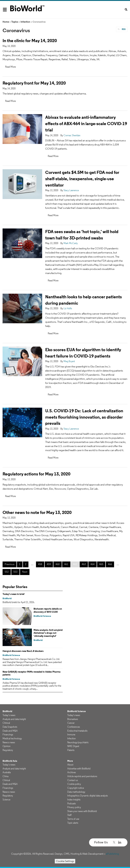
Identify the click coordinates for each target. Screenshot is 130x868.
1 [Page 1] (20, 564)
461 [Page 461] (66, 564)
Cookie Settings (65, 861)
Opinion (7, 746)
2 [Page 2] (26, 564)
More (70, 761)
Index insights (74, 800)
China (5, 776)
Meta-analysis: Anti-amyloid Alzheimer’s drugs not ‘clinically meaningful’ (48, 633)
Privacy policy (74, 807)
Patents (71, 750)
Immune (71, 735)
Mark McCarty (71, 243)
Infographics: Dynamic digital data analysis (88, 796)
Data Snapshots (10, 727)
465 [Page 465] (101, 564)
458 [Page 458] (40, 564)
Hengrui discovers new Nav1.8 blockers (23, 651)
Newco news (9, 742)
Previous (10, 564)
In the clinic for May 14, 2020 (30, 40)
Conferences (74, 727)
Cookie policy (74, 784)
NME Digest (73, 746)
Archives (72, 772)
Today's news (9, 715)
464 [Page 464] (92, 564)
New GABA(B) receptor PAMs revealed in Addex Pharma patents (32, 673)
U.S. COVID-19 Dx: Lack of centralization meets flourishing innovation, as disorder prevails (84, 417)
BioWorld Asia (10, 761)
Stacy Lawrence (71, 190)
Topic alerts (73, 823)
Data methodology (76, 792)
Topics (15, 22)
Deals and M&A (10, 731)
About (70, 765)
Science (6, 800)
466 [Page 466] (110, 564)
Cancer (71, 723)
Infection (25, 22)
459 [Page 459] (49, 564)
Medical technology (12, 738)
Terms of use (73, 819)
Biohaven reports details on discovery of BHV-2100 (48, 610)
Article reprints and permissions (82, 776)
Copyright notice (76, 788)
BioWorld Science (42, 616)
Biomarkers (73, 719)
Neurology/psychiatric (78, 742)
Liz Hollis (68, 308)
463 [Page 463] (84, 564)
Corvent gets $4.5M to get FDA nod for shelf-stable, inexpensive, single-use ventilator (82, 179)
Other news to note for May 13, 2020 (37, 512)
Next (25, 572)
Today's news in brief (14, 594)
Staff (69, 815)
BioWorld (7, 598)
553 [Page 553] (15, 572)
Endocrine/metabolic (78, 731)
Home (6, 22)
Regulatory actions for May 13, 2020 (36, 474)
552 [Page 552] (7, 572)
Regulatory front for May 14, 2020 (34, 83)
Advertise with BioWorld (79, 769)
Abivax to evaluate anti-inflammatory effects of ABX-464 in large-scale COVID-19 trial (86, 123)
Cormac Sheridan (72, 135)
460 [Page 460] (58, 564)
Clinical (6, 723)
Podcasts (72, 803)
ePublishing (112, 854)
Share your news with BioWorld (82, 811)
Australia (7, 772)
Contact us (73, 780)
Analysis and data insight (14, 719)
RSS (123, 29)
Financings (8, 735)
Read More (10, 67)
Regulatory (8, 750)
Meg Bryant (69, 361)
